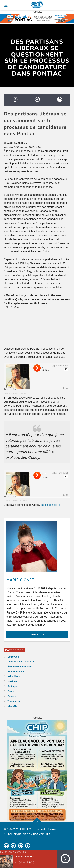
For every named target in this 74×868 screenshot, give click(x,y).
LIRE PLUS (37, 635)
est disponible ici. (51, 505)
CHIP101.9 (8, 394)
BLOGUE (12, 706)
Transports (13, 701)
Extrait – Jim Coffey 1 (21, 394)
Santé (11, 691)
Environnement (16, 672)
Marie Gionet (20, 580)
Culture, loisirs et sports (21, 662)
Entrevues (13, 657)
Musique (12, 681)
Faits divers (14, 676)
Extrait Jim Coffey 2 (21, 501)
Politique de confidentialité (29, 834)
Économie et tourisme (20, 667)
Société (12, 696)
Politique (12, 686)
